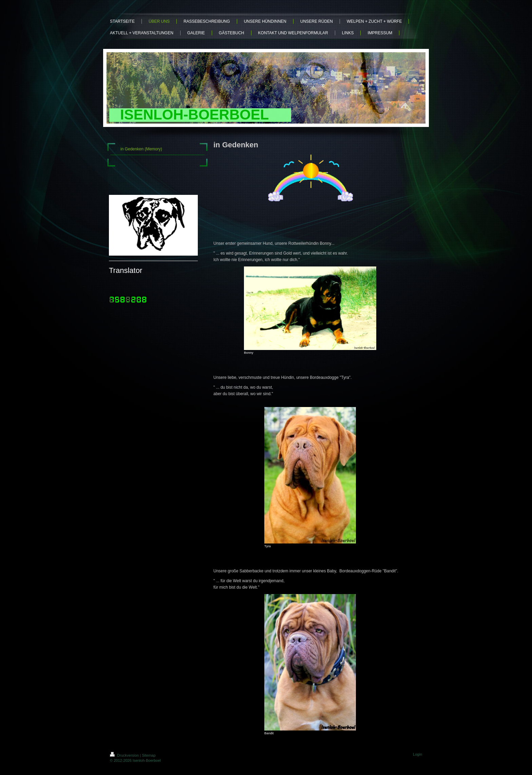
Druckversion (125, 755)
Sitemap (149, 755)
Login (417, 754)
